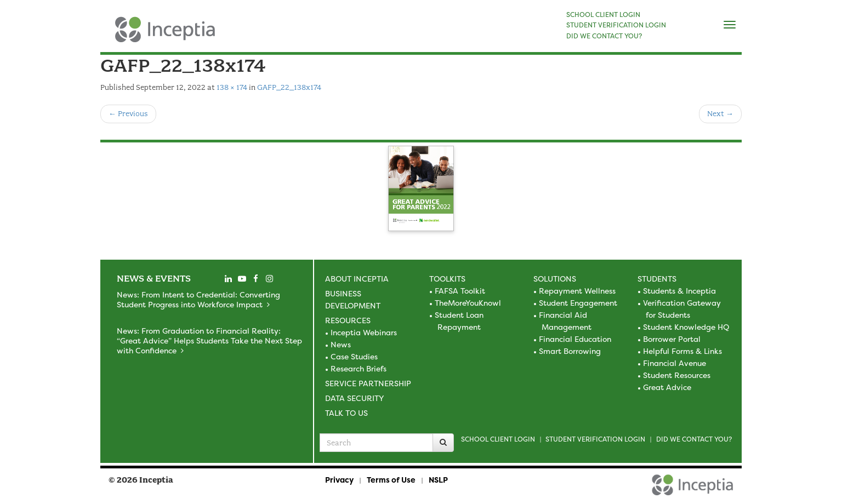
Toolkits (447, 279)
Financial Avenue (675, 363)
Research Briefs (359, 368)
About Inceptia (357, 279)
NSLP (438, 480)
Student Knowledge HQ (686, 327)
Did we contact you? (694, 439)
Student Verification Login (595, 439)
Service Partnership (368, 383)
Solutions (555, 279)
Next (720, 114)
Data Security (354, 398)
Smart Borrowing (570, 351)
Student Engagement (578, 303)
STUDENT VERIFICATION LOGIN (616, 25)
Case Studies (354, 356)
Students (657, 279)
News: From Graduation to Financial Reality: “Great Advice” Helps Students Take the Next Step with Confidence (209, 340)
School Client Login (498, 439)
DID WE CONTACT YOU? (604, 36)
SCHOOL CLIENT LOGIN (603, 15)
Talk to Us (346, 413)
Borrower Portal (672, 339)
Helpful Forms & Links (682, 351)
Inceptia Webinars (364, 332)
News (341, 344)
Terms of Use (391, 480)
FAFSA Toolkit (460, 291)
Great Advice (667, 387)
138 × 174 (232, 87)
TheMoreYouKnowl (468, 303)
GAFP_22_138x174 (289, 87)
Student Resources (677, 375)
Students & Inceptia (679, 291)
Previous (128, 114)
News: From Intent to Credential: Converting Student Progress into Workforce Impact (198, 299)
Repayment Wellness (577, 291)
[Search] (443, 443)
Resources (348, 320)
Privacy (339, 480)
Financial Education (575, 339)
